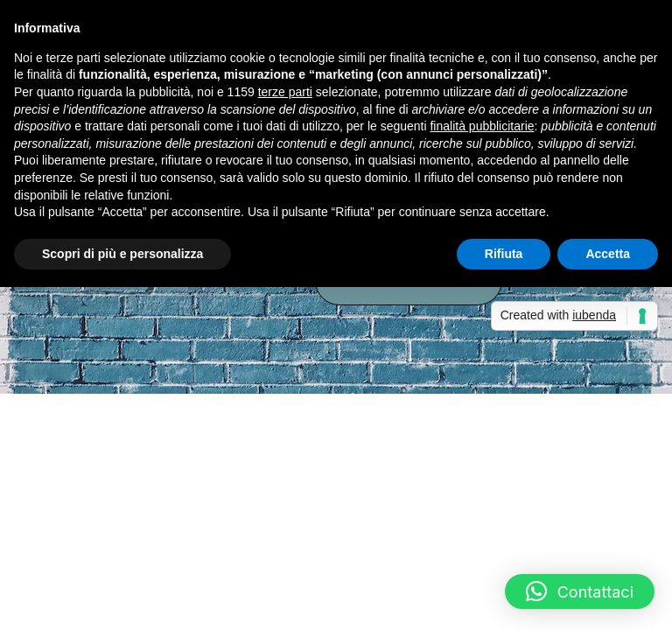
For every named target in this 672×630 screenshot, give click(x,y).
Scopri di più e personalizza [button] (122, 254)
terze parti (285, 92)
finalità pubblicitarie (482, 126)
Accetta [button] (608, 254)
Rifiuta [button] (504, 254)
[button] (580, 591)
